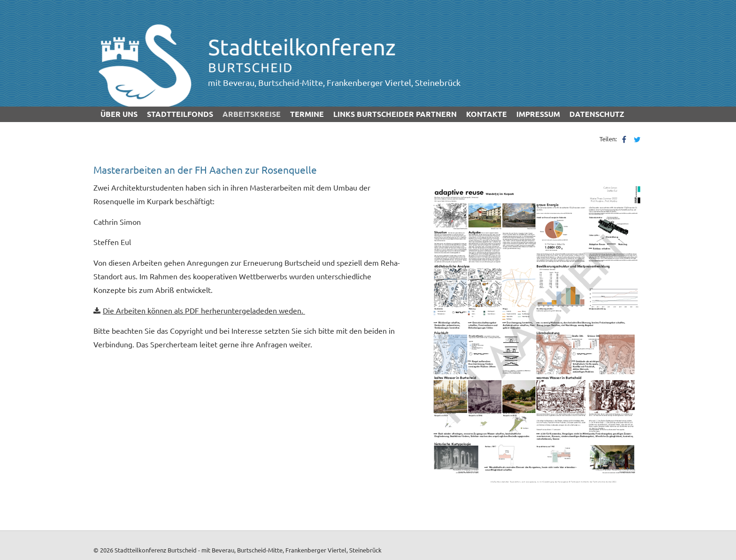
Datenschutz (597, 114)
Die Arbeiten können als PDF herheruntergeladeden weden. (204, 310)
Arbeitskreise (252, 114)
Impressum (538, 114)
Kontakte (487, 114)
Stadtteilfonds (180, 114)
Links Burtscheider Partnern (395, 114)
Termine (307, 114)
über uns (119, 114)
